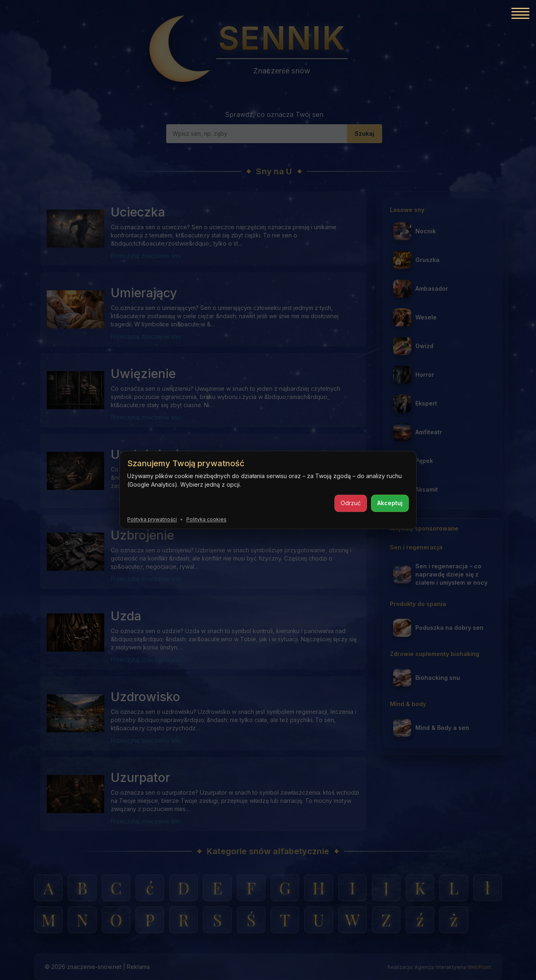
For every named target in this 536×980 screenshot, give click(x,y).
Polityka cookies (206, 519)
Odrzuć (351, 503)
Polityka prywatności (152, 519)
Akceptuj (390, 503)
